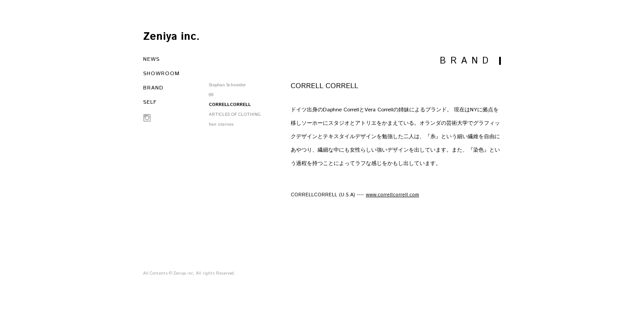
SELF (150, 102)
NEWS (151, 59)
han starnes (221, 124)
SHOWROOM (161, 74)
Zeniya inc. (172, 37)
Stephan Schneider (227, 85)
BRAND (153, 88)
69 (211, 95)
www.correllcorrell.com (392, 195)
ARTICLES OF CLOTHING (235, 114)
